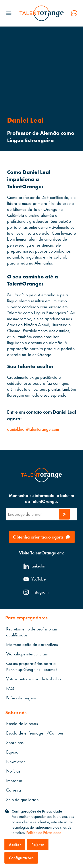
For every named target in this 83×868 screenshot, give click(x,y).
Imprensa (14, 781)
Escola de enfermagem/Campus (35, 733)
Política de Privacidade (44, 833)
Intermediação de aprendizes (32, 644)
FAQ (10, 688)
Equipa (12, 752)
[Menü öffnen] (9, 13)
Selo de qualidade (22, 800)
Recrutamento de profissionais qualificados (32, 632)
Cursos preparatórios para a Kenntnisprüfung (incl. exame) (32, 666)
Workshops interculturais (27, 654)
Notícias (13, 771)
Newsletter (15, 762)
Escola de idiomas (22, 724)
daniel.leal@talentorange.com (33, 429)
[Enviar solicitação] (64, 514)
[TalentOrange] (42, 13)
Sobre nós (15, 743)
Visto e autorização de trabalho (34, 679)
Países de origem (21, 698)
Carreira (14, 790)
